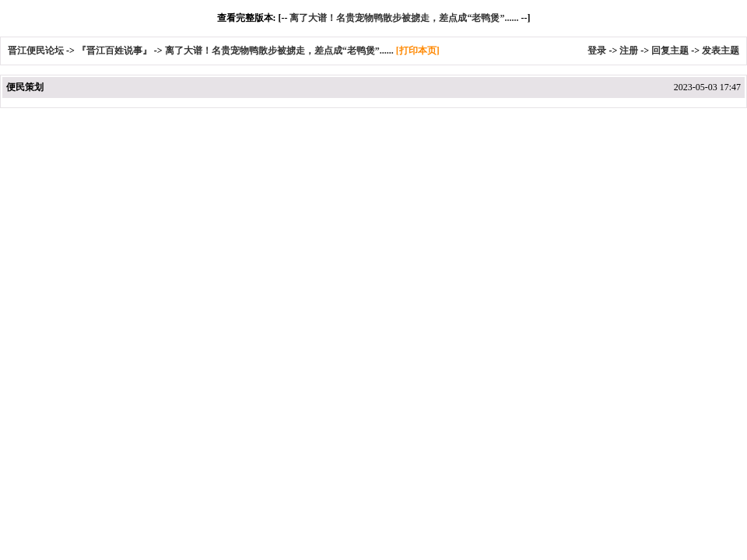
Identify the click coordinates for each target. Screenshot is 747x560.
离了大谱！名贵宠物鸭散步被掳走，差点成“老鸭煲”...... (404, 18)
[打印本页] (418, 51)
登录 (597, 51)
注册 (629, 51)
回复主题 (670, 51)
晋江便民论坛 (36, 51)
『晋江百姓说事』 (114, 51)
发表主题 (721, 51)
